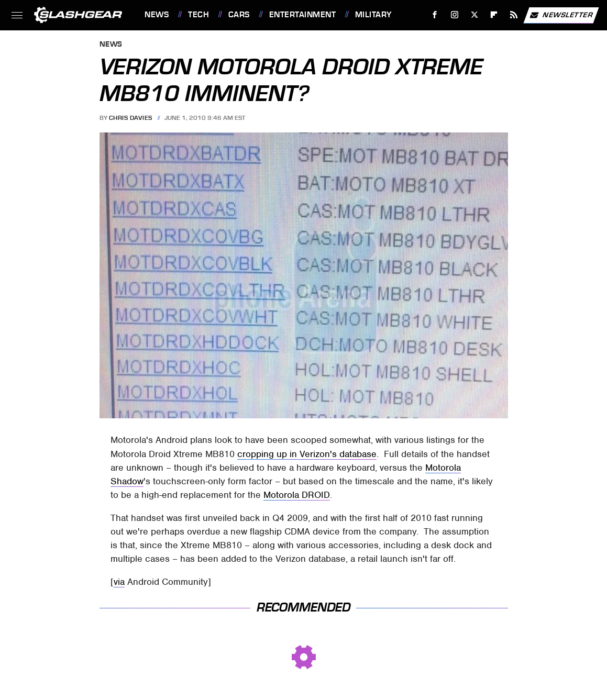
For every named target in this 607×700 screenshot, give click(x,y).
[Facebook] (435, 15)
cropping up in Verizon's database (307, 454)
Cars (239, 15)
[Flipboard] (494, 15)
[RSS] (514, 15)
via (119, 582)
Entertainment (303, 15)
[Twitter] (474, 15)
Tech (198, 15)
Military (373, 15)
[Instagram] (455, 15)
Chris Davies (131, 118)
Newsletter (561, 15)
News (157, 15)
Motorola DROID (297, 495)
